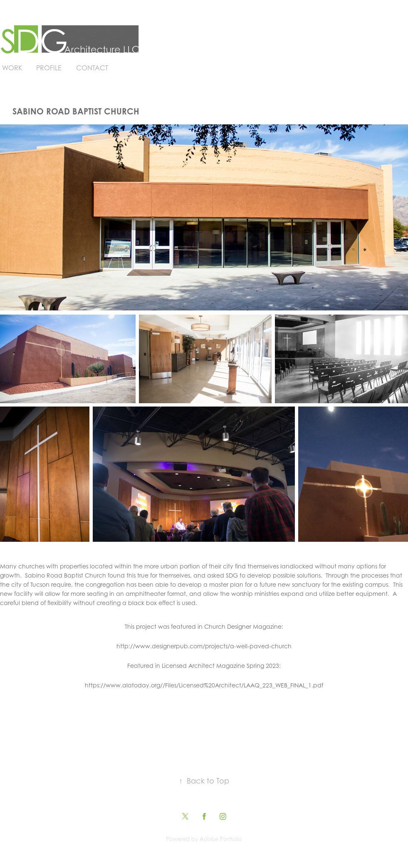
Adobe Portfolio (221, 839)
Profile (49, 68)
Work (12, 68)
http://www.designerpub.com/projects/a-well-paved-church (204, 646)
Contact (92, 68)
